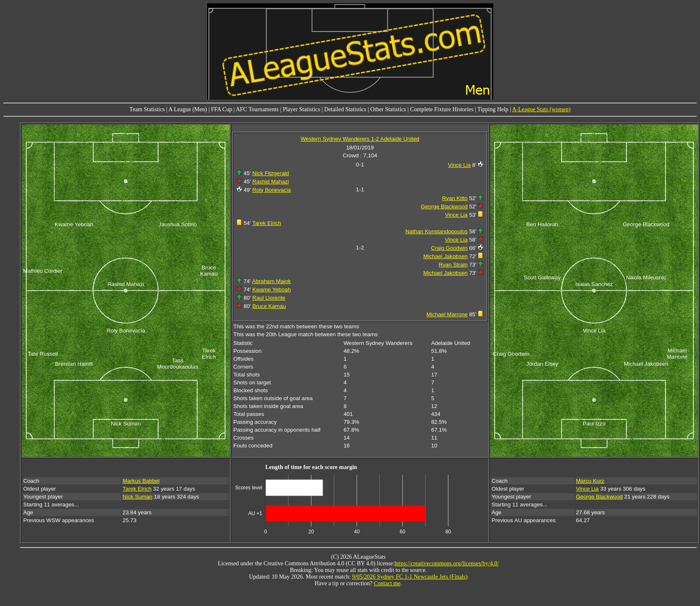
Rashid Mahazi (271, 182)
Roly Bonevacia (272, 190)
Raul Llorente (269, 298)
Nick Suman (137, 497)
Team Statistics (147, 109)
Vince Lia (459, 165)
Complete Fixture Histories (442, 109)
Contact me (387, 583)
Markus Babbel (141, 481)
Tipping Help (493, 109)
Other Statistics (388, 109)
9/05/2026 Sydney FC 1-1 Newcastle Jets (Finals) (410, 577)
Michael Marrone (447, 314)
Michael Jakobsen (446, 256)
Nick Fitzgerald (271, 173)
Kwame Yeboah (272, 290)
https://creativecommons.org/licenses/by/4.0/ (447, 563)
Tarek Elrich (267, 223)
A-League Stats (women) (541, 109)
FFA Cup (222, 109)
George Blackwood (444, 206)
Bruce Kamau (269, 306)
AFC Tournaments (257, 109)
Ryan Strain (453, 265)
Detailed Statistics (345, 109)
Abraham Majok (271, 281)
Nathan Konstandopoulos (437, 231)
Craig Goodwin (449, 248)
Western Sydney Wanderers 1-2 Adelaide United (360, 139)
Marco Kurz (590, 481)
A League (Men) (188, 109)
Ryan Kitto (455, 198)
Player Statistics (301, 109)
